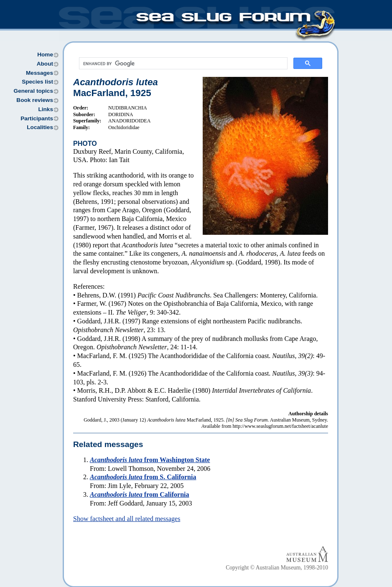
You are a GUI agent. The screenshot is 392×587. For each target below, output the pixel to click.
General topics (33, 91)
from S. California (143, 477)
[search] (182, 64)
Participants (37, 118)
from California (140, 494)
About (45, 64)
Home (45, 55)
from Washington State (150, 460)
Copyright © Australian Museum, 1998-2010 (277, 568)
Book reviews (35, 100)
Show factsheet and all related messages (127, 519)
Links (46, 109)
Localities (40, 127)
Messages (39, 73)
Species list (37, 82)
